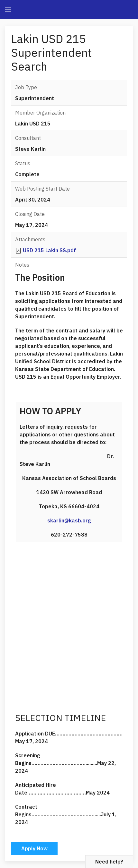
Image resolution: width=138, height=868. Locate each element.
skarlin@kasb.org (69, 520)
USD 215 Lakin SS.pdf (49, 250)
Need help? (109, 862)
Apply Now (34, 848)
